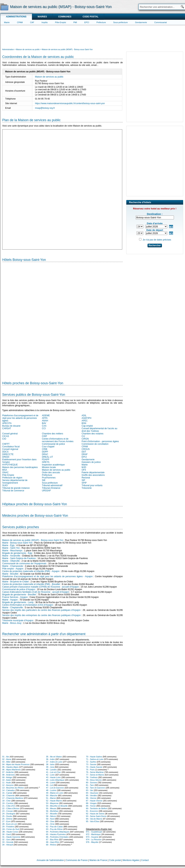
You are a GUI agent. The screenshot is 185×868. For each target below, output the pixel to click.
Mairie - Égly (8, 545)
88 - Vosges (91, 803)
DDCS (5, 452)
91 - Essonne (92, 811)
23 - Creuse (7, 811)
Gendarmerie (141, 22)
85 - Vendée (91, 795)
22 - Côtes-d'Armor (11, 808)
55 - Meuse (51, 808)
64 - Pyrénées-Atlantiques (58, 832)
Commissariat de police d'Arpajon (19, 589)
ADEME (46, 416)
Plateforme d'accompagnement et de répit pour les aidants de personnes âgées (20, 418)
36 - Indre (50, 759)
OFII (84, 470)
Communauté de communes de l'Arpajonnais (24, 563)
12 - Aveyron (8, 785)
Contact (145, 860)
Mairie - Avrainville (11, 556)
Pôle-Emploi (60, 22)
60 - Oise (50, 821)
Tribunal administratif (52, 485)
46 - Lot (49, 785)
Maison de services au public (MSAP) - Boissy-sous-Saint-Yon (33, 540)
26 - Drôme (7, 819)
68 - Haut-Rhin (53, 842)
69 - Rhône (51, 845)
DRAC (45, 454)
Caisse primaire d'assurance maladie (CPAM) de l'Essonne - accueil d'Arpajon (41, 587)
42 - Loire (50, 775)
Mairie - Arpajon (10, 600)
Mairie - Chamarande (13, 566)
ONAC (5, 472)
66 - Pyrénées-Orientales (57, 837)
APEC (85, 421)
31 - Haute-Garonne (11, 837)
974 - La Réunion (94, 840)
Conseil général (10, 434)
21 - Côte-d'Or (9, 806)
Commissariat (161, 22)
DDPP (45, 452)
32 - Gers (6, 840)
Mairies (42, 17)
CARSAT (7, 428)
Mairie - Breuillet (10, 574)
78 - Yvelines (92, 777)
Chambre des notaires (92, 434)
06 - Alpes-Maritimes (11, 770)
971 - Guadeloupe (94, 832)
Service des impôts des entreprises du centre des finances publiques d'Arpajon (41, 615)
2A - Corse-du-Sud (11, 829)
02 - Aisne (7, 759)
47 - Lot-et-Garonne (55, 788)
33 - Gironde (8, 842)
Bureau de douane (11, 426)
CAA (44, 426)
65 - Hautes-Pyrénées (56, 834)
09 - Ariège (7, 777)
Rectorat (86, 478)
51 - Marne (51, 798)
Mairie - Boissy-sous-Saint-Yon (17, 543)
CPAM (20, 22)
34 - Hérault (7, 845)
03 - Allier (6, 762)
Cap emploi (87, 426)
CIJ (83, 436)
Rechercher (155, 245)
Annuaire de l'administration (50, 860)
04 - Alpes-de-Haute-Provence (16, 764)
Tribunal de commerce (13, 491)
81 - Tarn (90, 785)
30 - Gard (6, 834)
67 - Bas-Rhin (52, 840)
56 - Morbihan (52, 811)
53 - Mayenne (52, 803)
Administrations (16, 17)
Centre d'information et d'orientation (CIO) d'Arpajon (28, 605)
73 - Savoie (91, 764)
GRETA (46, 462)
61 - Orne (50, 824)
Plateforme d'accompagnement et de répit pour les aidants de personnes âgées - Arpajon (47, 576)
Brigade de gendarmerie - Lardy (18, 602)
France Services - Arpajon (15, 597)
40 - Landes (51, 770)
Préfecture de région (12, 478)
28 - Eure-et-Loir (10, 824)
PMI (75, 22)
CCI (44, 428)
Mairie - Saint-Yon (11, 548)
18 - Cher (6, 801)
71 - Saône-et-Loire (95, 759)
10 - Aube (7, 780)
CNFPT (6, 444)
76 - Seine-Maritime (95, 772)
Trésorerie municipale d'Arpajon (18, 620)
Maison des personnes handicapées (20, 467)
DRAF (85, 454)
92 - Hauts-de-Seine (95, 814)
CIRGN (85, 439)
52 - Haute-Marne (54, 801)
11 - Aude (7, 783)
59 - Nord (50, 819)
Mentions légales (131, 860)
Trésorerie (87, 488)
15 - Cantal (7, 793)
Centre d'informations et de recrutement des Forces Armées (58, 440)
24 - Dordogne (9, 814)
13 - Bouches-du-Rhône (13, 788)
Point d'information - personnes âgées (100, 441)
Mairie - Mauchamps (12, 551)
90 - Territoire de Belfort (97, 808)
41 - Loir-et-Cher (53, 772)
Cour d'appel (48, 447)
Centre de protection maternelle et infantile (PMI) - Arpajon (31, 571)
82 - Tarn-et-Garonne (96, 788)
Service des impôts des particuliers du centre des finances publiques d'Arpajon (41, 610)
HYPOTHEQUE (10, 465)
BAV (44, 423)
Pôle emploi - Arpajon (13, 569)
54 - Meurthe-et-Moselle (57, 806)
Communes (65, 17)
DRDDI (6, 457)
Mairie (7, 22)
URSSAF (46, 491)
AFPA (45, 418)
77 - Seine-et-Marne (95, 775)
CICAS (6, 436)
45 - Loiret (51, 783)
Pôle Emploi (8, 475)
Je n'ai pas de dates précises (157, 240)
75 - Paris (90, 770)
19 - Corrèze (8, 803)
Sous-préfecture (120, 22)
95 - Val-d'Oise (93, 821)
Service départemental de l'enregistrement (15, 482)
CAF (32, 22)
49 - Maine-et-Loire (55, 793)
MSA (5, 470)
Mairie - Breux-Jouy (12, 623)
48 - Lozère (51, 790)
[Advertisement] (93, 36)
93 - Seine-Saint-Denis (96, 816)
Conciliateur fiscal (11, 447)
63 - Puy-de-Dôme (54, 829)
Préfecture (101, 22)
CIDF (44, 436)
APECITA (7, 423)
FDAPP (46, 460)
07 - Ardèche (8, 772)
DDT (84, 452)
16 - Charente (8, 795)
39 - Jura (50, 767)
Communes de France (77, 860)
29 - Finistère (8, 827)
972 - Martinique (93, 834)
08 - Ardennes (9, 775)
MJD (84, 467)
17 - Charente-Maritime (13, 798)
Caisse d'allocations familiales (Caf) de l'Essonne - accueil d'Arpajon (36, 592)
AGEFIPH (86, 418)
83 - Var (90, 790)
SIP (83, 480)
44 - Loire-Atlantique (55, 780)
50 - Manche (52, 795)
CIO (4, 439)
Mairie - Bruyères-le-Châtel (15, 582)
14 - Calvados (8, 790)
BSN (84, 423)
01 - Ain (6, 757)
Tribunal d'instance (51, 488)
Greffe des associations (93, 475)
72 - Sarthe (91, 762)
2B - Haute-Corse (10, 832)
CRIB (45, 449)
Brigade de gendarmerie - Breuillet (19, 595)
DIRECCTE (8, 454)
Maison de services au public (56, 470)
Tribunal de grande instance (16, 488)
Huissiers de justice (91, 462)
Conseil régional (10, 449)
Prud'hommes (49, 478)
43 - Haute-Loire (53, 777)
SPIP (84, 483)
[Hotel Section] (62, 320)
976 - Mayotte (92, 842)
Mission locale (49, 467)
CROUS (86, 449)
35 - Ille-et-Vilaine (54, 757)
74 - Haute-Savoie (94, 767)
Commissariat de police (53, 444)
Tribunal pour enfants (92, 485)
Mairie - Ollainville (11, 561)
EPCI (87, 22)
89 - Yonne (91, 806)
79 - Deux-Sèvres (94, 780)
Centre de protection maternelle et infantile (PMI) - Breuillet (31, 584)
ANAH (45, 421)
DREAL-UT (47, 457)
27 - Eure (6, 821)
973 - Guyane (92, 837)
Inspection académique (53, 465)
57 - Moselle (52, 814)
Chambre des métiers (53, 434)
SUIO (5, 485)
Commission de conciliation (95, 444)
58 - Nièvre (51, 816)
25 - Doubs (7, 816)
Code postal (90, 17)
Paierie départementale (93, 472)
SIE (44, 480)
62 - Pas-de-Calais (54, 827)
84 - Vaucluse (92, 793)
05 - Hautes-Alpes (10, 767)
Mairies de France (98, 860)
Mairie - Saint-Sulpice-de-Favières (19, 558)
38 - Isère (50, 764)
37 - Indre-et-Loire (54, 762)
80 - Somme (92, 783)
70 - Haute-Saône (94, 757)
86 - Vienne (91, 798)
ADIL (84, 416)
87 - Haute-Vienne (94, 801)
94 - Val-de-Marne (94, 819)
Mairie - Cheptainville (13, 608)
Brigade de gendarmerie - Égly (17, 553)
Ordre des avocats (51, 472)
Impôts (45, 22)
